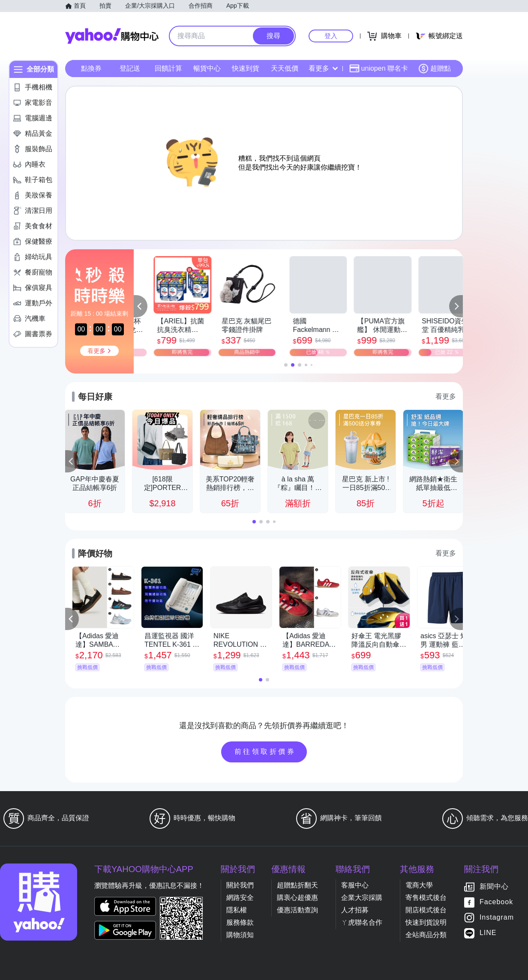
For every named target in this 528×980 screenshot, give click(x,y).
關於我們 (240, 885)
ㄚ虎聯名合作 (362, 922)
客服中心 (355, 885)
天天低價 (285, 68)
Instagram (497, 918)
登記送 (130, 68)
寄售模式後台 (426, 898)
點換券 (91, 68)
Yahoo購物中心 (112, 36)
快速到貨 (246, 68)
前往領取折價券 (265, 751)
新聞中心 (494, 887)
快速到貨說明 (426, 922)
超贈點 (435, 69)
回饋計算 (168, 68)
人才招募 (355, 910)
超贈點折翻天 (297, 885)
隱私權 (237, 910)
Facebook (496, 902)
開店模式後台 (426, 910)
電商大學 (419, 885)
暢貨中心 (207, 68)
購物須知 (240, 935)
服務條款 (240, 922)
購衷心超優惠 (297, 898)
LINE (488, 933)
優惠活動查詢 (297, 910)
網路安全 (240, 898)
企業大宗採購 (362, 898)
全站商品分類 (426, 935)
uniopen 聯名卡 (379, 69)
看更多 (323, 68)
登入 (331, 36)
